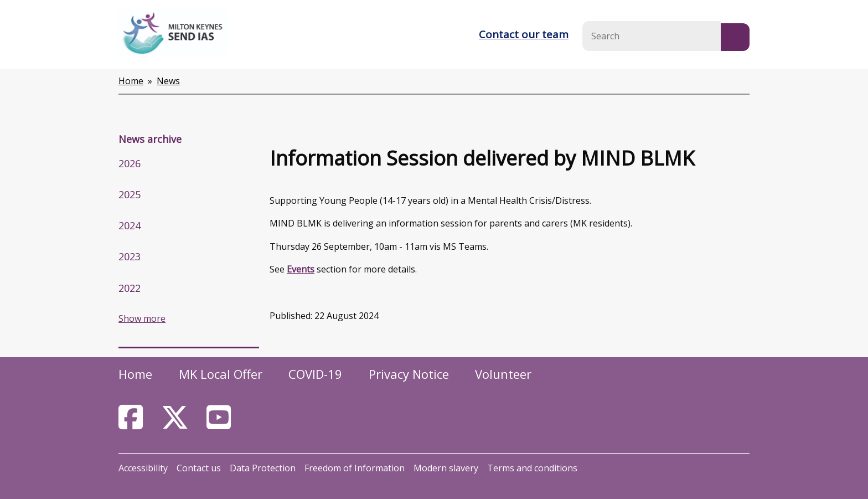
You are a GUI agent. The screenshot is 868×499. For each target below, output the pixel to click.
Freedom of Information (355, 468)
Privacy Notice (409, 374)
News (168, 81)
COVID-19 (315, 374)
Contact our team (524, 34)
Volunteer (503, 374)
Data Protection (263, 468)
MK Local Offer (221, 374)
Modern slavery (446, 468)
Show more (142, 318)
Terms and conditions (532, 468)
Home (131, 81)
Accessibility (143, 468)
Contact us (199, 468)
